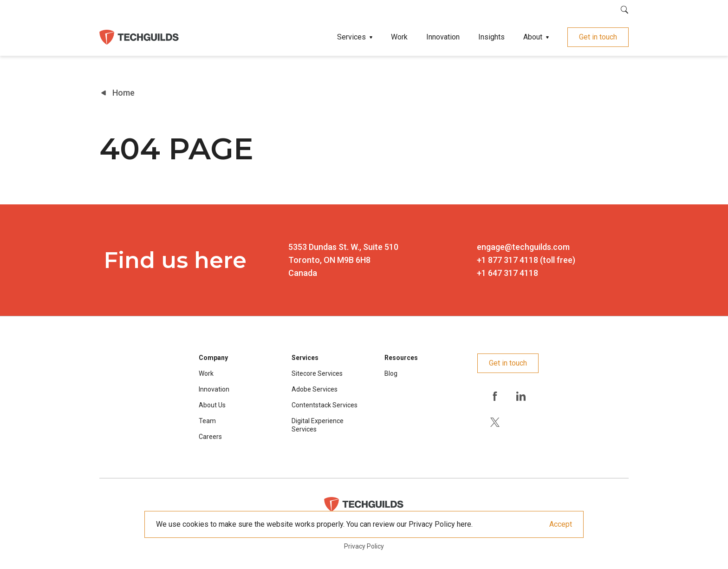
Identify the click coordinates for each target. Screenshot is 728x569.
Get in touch (598, 37)
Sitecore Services (317, 373)
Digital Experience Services (318, 425)
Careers (210, 437)
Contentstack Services (325, 405)
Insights (491, 37)
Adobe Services (315, 389)
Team (207, 421)
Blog (391, 373)
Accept (561, 524)
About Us (212, 405)
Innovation (443, 37)
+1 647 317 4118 (507, 273)
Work (399, 37)
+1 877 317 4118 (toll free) (526, 260)
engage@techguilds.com (523, 247)
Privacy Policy (364, 546)
